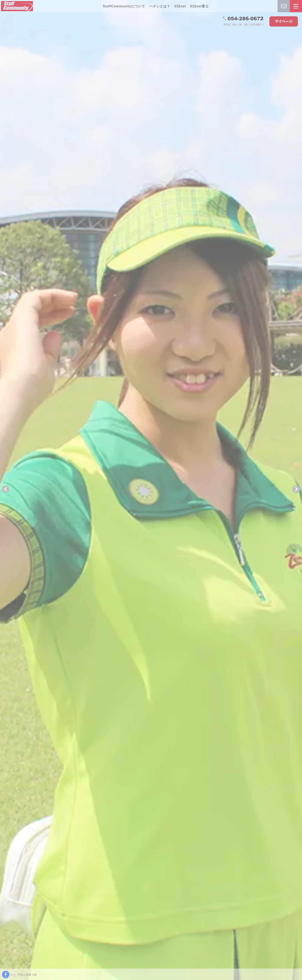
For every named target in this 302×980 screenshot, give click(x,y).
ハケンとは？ (160, 6)
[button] (6, 489)
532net (180, 6)
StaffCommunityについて (124, 6)
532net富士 (200, 6)
